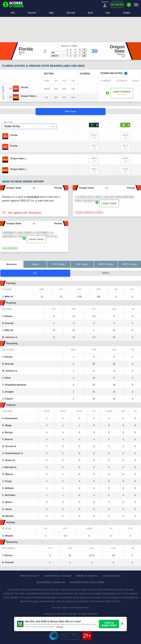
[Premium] (129, 6)
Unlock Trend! (109, 203)
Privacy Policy (30, 576)
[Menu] (136, 5)
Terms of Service (87, 576)
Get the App (117, 5)
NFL (13, 13)
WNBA (127, 13)
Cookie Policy (112, 576)
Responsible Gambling (51, 582)
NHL (108, 13)
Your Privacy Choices (58, 576)
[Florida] (24, 87)
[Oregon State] (29, 96)
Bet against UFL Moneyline (25, 213)
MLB (90, 13)
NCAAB (71, 13)
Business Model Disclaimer (87, 582)
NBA (51, 13)
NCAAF (32, 13)
